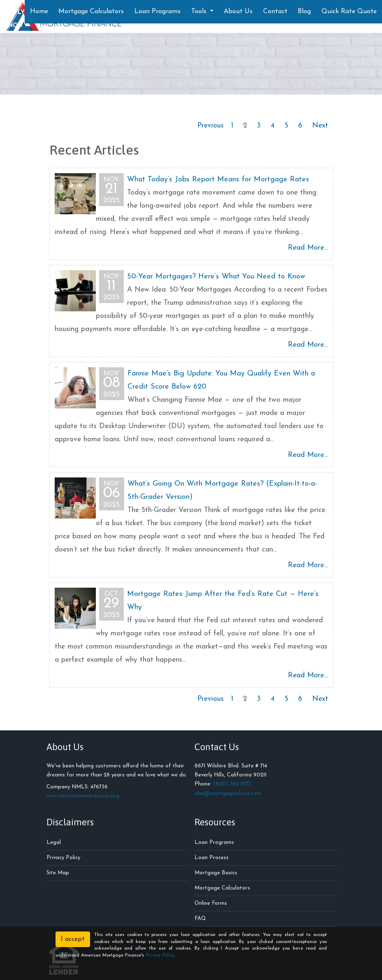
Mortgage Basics (216, 873)
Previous (211, 126)
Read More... (308, 248)
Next (320, 126)
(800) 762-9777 (232, 784)
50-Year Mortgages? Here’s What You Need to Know (216, 277)
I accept (73, 939)
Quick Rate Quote (349, 12)
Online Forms (211, 903)
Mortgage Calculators (91, 12)
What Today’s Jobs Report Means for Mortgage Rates (218, 180)
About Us (238, 12)
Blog (304, 12)
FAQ (200, 919)
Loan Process (212, 858)
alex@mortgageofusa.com (228, 793)
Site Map (58, 873)
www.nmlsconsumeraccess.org (83, 796)
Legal (54, 842)
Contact (275, 12)
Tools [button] (200, 12)
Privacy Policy (63, 858)
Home (39, 12)
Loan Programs (157, 12)
